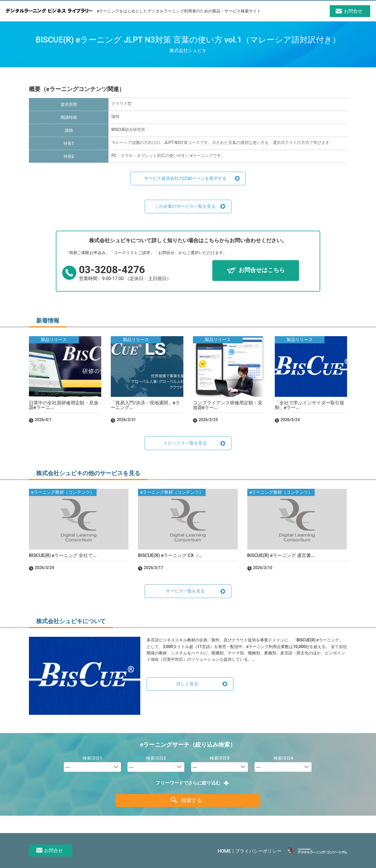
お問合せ (54, 851)
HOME (224, 851)
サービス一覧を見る (185, 591)
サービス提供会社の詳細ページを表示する (185, 178)
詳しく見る (187, 684)
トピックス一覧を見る (185, 443)
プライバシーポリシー (258, 851)
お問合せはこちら (262, 270)
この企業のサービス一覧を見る (185, 206)
